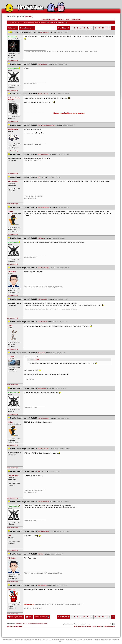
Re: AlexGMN (42, 388)
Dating (85, 640)
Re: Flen (41, 554)
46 (107, 28)
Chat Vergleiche (106, 640)
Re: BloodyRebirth (43, 155)
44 (99, 28)
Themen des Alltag (28, 22)
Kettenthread (40, 22)
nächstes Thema (42, 617)
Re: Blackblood (43, 64)
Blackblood (19, 624)
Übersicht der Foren (48, 19)
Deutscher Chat (7, 640)
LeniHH (37, 360)
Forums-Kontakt (79, 626)
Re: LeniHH (42, 353)
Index (29, 617)
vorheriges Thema (16, 617)
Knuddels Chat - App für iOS (44, 640)
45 (103, 28)
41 (88, 28)
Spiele (80, 640)
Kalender (61, 19)
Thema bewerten (27, 28)
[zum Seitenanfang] (13, 60)
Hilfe (68, 19)
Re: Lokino (41, 238)
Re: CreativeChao (44, 207)
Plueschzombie (43, 624)
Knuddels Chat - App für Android (24, 640)
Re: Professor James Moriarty (47, 125)
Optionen (13, 28)
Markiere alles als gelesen (15, 626)
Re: (39, 177)
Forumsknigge (76, 19)
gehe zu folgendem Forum (70, 624)
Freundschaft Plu (71, 640)
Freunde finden (59, 640)
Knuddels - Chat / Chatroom (94, 626)
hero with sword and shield (30, 624)
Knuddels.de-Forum (14, 22)
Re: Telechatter (45, 33)
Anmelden (29, 17)
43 (95, 28)
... (80, 28)
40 (84, 28)
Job (61, 641)
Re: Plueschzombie (44, 94)
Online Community (94, 640)
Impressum (116, 640)
